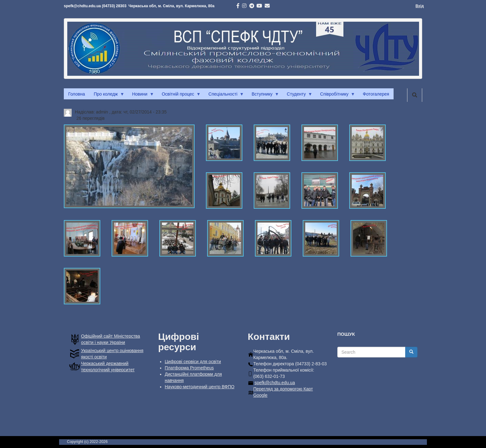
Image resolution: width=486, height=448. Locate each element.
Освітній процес (179, 96)
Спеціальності (224, 96)
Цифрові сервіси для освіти (193, 362)
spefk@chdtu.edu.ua (275, 383)
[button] (129, 166)
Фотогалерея (376, 94)
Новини (141, 96)
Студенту (297, 96)
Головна (77, 94)
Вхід (420, 6)
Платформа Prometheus (189, 368)
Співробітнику (335, 96)
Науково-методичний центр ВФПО (200, 387)
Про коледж (107, 96)
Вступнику (263, 96)
